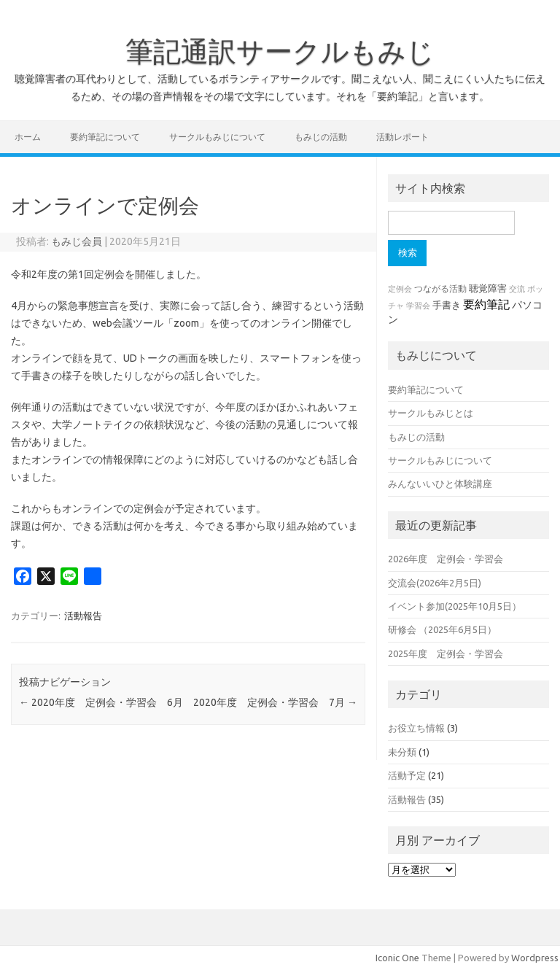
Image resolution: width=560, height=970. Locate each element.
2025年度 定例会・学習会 (446, 653)
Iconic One (397, 958)
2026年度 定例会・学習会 (446, 559)
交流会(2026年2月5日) (435, 583)
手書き (447, 305)
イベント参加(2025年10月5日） (455, 606)
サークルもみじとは (431, 413)
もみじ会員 (77, 241)
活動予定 (407, 775)
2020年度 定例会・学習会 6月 (101, 702)
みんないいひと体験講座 (440, 484)
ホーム (28, 137)
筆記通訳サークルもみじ (280, 51)
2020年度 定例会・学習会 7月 (275, 702)
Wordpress (535, 958)
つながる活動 (440, 288)
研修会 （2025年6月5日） (442, 629)
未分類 (402, 752)
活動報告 (83, 616)
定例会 (400, 289)
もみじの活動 (321, 137)
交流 (517, 289)
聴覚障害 (488, 288)
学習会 (418, 306)
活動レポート (402, 137)
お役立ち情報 (416, 728)
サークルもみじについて (217, 137)
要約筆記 (486, 304)
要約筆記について (105, 137)
